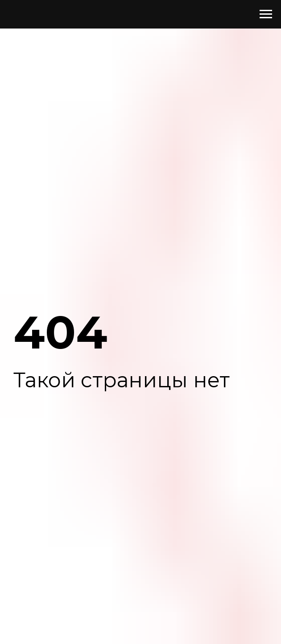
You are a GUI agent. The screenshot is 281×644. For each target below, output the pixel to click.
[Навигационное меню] (266, 14)
